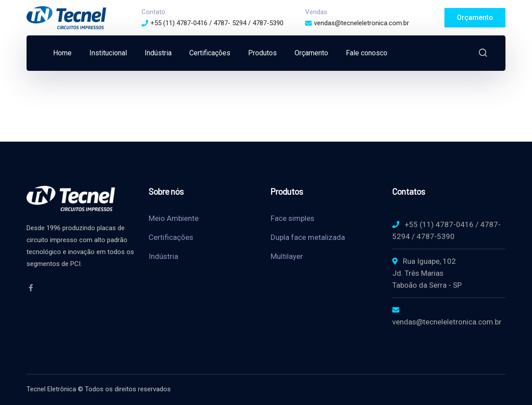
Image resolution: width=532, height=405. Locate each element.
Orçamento (475, 17)
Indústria (163, 256)
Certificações (171, 237)
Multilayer (287, 256)
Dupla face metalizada (308, 237)
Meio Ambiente (174, 218)
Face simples (293, 218)
